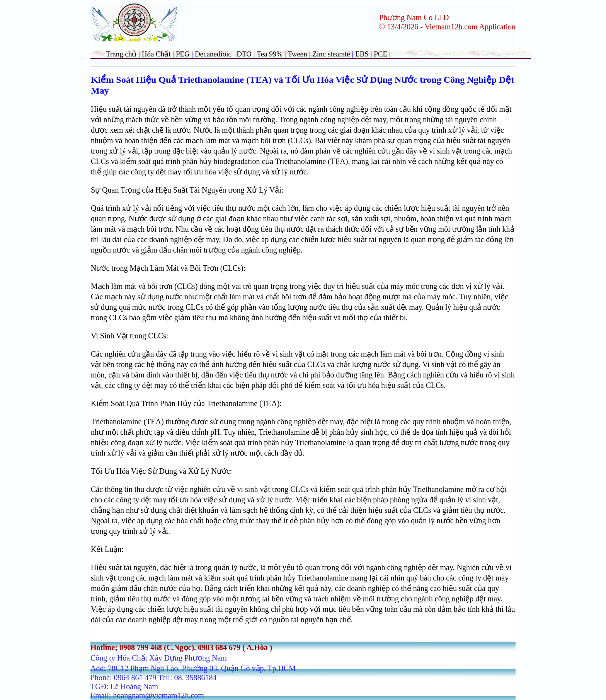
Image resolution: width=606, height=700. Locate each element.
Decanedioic (213, 54)
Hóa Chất (156, 54)
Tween (297, 54)
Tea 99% (270, 54)
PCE (380, 54)
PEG (183, 54)
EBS (362, 54)
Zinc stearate (332, 54)
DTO (244, 54)
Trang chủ (121, 54)
